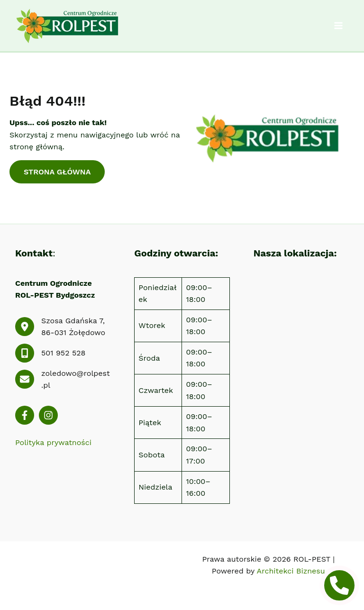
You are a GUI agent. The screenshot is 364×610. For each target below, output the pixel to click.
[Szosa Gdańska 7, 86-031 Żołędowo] (63, 327)
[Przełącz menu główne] (338, 26)
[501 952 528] (50, 353)
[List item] (25, 415)
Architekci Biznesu (291, 571)
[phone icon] (339, 585)
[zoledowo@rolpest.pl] (63, 379)
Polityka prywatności (53, 442)
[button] (57, 172)
